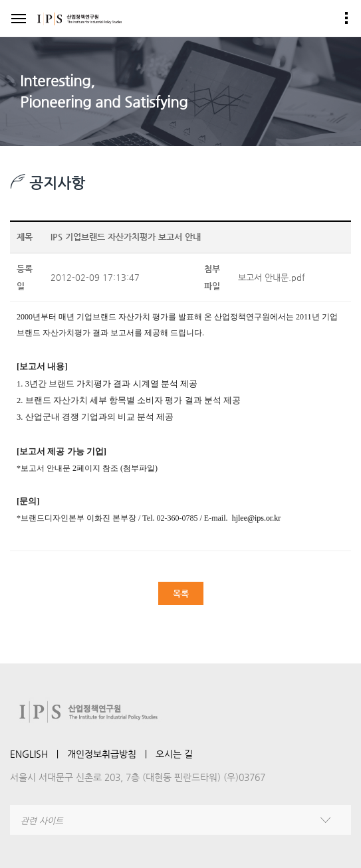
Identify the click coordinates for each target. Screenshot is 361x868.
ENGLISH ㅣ (39, 754)
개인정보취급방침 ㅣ (111, 754)
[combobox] (180, 820)
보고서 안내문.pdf (272, 277)
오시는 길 (174, 754)
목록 (181, 593)
